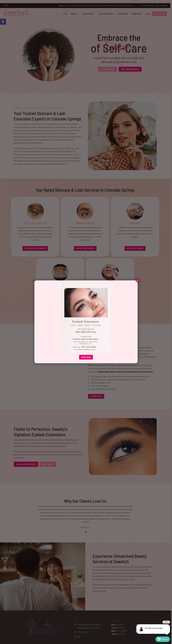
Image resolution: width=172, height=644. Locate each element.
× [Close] (138, 281)
